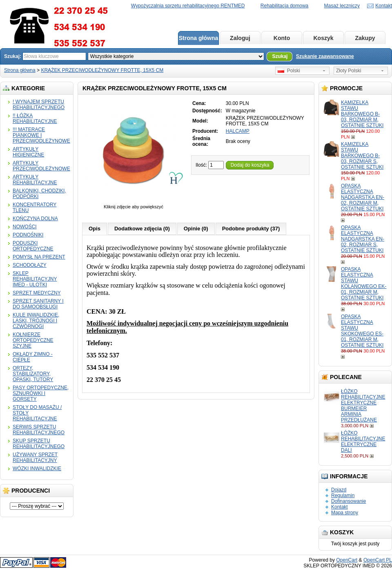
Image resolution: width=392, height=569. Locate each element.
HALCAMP (238, 131)
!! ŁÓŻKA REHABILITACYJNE (35, 118)
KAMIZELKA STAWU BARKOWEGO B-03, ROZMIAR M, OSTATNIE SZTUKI (362, 114)
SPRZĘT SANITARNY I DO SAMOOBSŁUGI (38, 304)
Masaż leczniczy (342, 6)
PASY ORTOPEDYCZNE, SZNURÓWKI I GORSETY (41, 393)
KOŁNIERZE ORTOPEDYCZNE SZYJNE (33, 340)
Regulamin (343, 495)
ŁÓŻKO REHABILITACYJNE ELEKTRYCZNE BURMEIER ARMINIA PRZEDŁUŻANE (363, 406)
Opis (95, 229)
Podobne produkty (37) (251, 229)
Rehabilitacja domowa (284, 6)
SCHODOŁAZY (30, 265)
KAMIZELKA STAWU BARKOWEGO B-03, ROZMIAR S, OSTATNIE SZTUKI (362, 156)
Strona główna (198, 38)
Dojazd (339, 490)
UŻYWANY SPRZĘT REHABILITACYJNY (35, 457)
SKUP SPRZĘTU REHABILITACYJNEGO (39, 444)
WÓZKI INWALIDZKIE (37, 469)
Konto (282, 38)
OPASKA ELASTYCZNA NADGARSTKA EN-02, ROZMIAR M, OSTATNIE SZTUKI (363, 197)
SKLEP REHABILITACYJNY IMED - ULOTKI (35, 279)
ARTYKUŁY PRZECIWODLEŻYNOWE (41, 166)
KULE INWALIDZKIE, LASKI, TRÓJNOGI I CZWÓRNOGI (36, 321)
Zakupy (365, 38)
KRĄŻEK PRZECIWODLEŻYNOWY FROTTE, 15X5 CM (102, 70)
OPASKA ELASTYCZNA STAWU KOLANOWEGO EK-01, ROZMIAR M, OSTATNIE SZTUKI (364, 283)
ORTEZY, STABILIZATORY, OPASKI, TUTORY (33, 374)
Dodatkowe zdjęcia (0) (142, 229)
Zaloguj (240, 38)
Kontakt (384, 6)
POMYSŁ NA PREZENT (39, 257)
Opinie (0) (196, 229)
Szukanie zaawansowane (325, 56)
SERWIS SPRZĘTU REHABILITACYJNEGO (39, 430)
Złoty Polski (349, 71)
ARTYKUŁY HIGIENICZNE (28, 152)
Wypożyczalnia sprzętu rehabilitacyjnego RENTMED (188, 6)
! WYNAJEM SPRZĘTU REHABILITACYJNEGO (39, 105)
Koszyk (323, 38)
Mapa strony (345, 513)
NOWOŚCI (25, 227)
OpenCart (347, 560)
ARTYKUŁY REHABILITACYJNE (35, 180)
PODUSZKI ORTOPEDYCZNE (33, 246)
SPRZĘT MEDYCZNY (37, 293)
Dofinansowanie (349, 501)
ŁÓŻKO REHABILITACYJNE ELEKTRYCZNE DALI (363, 442)
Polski (289, 71)
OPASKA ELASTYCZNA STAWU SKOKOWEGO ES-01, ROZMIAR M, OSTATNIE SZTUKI (362, 331)
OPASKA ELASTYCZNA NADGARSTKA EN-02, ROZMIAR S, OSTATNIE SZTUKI (363, 239)
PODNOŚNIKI (28, 235)
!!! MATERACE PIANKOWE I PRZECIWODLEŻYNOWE (41, 135)
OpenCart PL (378, 560)
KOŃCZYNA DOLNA (35, 219)
